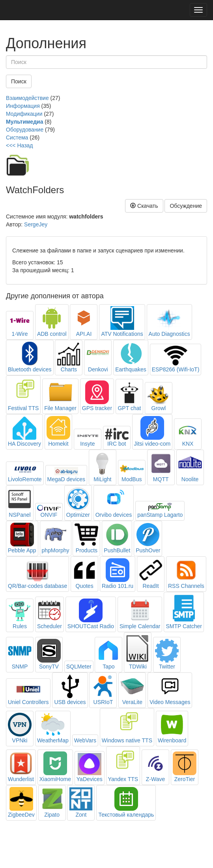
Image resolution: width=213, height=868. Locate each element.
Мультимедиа (24, 122)
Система (17, 137)
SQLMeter (79, 667)
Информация (23, 106)
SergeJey (36, 224)
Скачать (144, 206)
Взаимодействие (27, 98)
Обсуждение (186, 206)
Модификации (24, 114)
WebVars (85, 740)
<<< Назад (20, 145)
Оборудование (25, 130)
